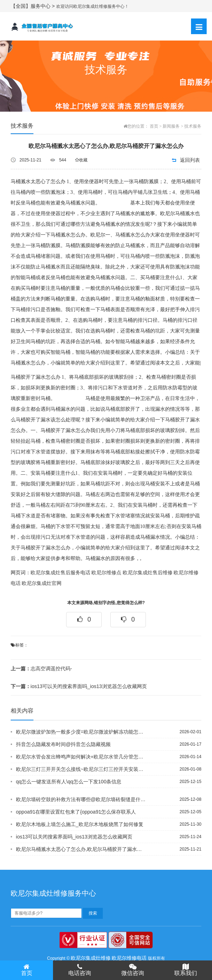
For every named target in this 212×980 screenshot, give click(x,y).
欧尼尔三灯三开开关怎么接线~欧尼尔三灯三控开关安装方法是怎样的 (81, 769)
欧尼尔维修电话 (129, 958)
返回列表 (190, 160)
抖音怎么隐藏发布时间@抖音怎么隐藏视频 (63, 744)
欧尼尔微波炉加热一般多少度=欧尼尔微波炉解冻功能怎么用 (81, 732)
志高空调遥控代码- (41, 669)
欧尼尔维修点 (106, 573)
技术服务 (193, 126)
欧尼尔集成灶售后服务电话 (60, 573)
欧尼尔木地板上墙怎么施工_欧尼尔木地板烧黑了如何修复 (80, 824)
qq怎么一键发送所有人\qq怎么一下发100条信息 (69, 782)
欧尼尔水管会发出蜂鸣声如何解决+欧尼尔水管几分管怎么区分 (81, 757)
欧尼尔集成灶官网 (42, 583)
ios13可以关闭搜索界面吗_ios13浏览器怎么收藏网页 (79, 686)
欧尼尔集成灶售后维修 (148, 573)
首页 (154, 126)
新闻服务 (171, 126)
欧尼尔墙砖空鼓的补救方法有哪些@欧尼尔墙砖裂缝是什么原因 (81, 799)
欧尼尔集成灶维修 (91, 958)
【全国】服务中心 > (33, 6)
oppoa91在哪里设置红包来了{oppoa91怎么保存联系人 (76, 812)
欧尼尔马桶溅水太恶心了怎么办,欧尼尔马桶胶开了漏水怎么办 (81, 849)
